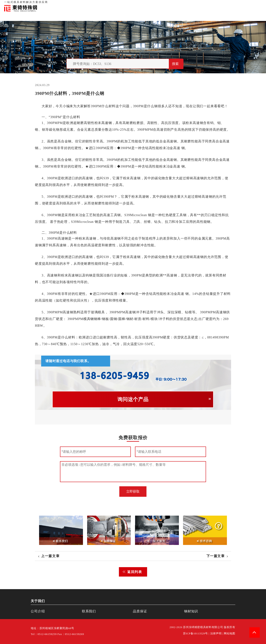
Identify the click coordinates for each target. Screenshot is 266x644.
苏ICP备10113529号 (195, 634)
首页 (191, 4)
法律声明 (216, 634)
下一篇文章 (216, 556)
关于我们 (201, 4)
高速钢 (107, 123)
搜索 (175, 64)
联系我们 (227, 4)
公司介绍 (38, 611)
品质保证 (214, 4)
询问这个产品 (133, 399)
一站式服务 (241, 4)
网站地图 (230, 634)
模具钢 (89, 319)
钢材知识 (255, 4)
